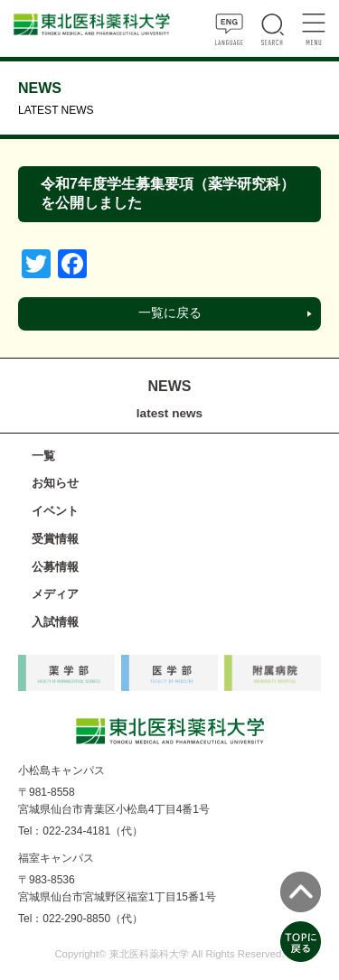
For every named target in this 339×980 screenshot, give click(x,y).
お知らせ (55, 483)
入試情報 (55, 622)
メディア (55, 594)
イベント (55, 511)
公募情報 (55, 567)
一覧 (43, 456)
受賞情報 (55, 539)
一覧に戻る (170, 313)
